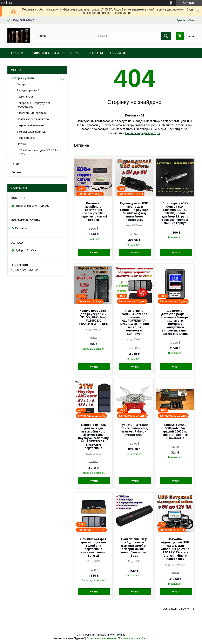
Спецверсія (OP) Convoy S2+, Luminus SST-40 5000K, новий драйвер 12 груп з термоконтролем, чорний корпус (175, 213)
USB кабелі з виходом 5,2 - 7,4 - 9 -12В (37, 152)
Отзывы (17, 172)
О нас (75, 53)
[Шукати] (166, 36)
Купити (94, 253)
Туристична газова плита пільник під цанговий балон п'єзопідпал (134, 430)
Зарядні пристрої (28, 90)
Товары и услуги (45, 53)
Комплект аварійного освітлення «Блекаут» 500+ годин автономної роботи (93, 212)
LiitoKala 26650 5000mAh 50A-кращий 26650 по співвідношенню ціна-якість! (175, 431)
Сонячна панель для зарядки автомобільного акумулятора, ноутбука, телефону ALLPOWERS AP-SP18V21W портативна (93, 436)
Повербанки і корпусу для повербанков (34, 105)
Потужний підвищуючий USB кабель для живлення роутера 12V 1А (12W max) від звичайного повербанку (175, 549)
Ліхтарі (21, 84)
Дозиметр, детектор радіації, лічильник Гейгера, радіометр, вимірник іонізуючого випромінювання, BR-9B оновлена (175, 322)
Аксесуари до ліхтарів (31, 113)
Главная (18, 53)
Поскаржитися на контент (101, 638)
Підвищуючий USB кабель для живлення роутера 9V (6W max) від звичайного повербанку (134, 212)
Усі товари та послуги (177, 609)
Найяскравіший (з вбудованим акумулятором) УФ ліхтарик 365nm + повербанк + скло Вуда (134, 547)
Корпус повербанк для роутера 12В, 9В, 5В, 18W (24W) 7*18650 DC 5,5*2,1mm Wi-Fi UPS (93, 317)
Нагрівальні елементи (31, 125)
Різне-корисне (26, 138)
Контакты (95, 53)
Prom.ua (120, 635)
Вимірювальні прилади (32, 132)
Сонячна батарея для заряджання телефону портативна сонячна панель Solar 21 (93, 547)
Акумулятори (25, 97)
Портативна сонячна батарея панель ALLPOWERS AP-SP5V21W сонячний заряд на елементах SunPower (134, 322)
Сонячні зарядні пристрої (143, 133)
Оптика (21, 144)
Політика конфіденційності (134, 638)
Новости (118, 53)
